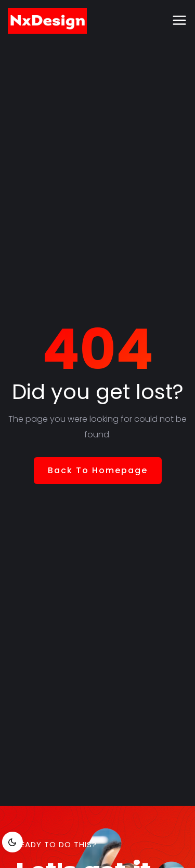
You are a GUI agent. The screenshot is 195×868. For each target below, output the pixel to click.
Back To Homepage (98, 470)
